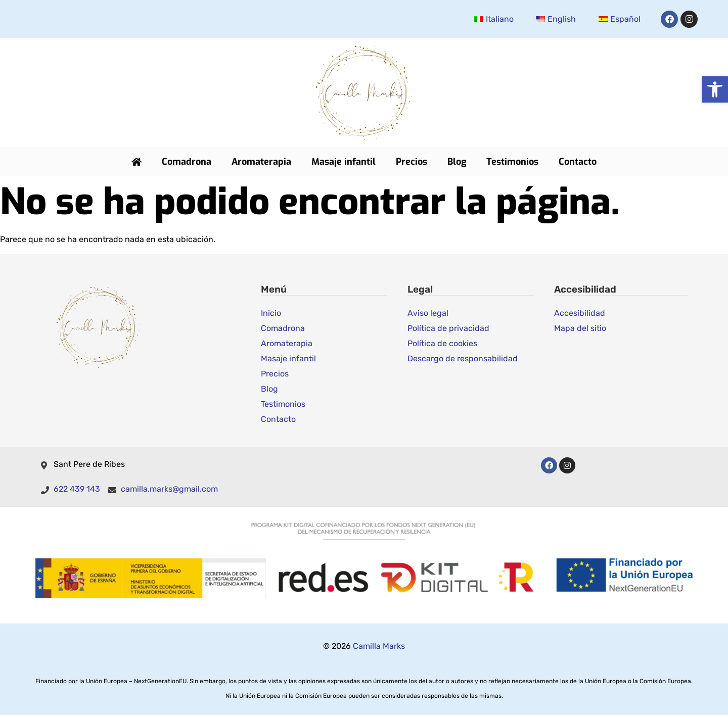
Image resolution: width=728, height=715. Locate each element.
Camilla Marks (379, 646)
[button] (715, 89)
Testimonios (512, 162)
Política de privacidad (448, 328)
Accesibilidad (580, 313)
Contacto (578, 162)
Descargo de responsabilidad (463, 358)
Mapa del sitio (580, 328)
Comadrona (187, 162)
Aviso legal (428, 313)
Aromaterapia (261, 162)
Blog (457, 162)
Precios (412, 162)
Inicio (271, 313)
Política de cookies (442, 343)
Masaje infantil (344, 162)
